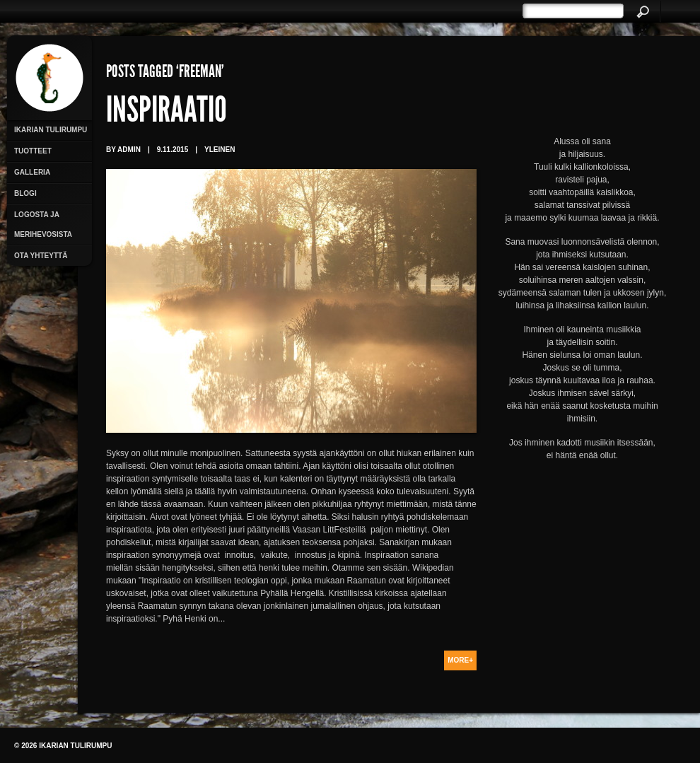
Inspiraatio (167, 113)
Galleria (32, 172)
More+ (460, 660)
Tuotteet (33, 151)
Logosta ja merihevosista (43, 225)
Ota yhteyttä (41, 256)
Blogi (25, 193)
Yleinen (220, 150)
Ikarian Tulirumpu (51, 130)
